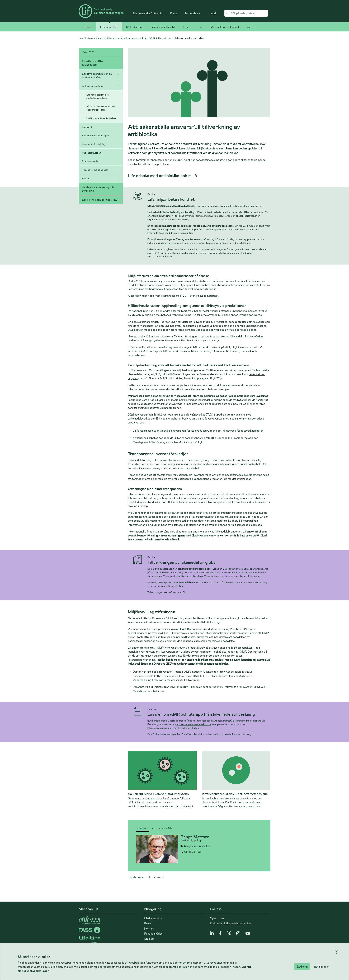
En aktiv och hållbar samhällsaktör (93, 63)
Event (199, 27)
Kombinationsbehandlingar (95, 135)
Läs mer (153, 709)
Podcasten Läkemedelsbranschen (231, 923)
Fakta (151, 195)
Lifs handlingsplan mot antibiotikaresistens (98, 96)
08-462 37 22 (192, 852)
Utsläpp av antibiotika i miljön (101, 118)
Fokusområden (109, 27)
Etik (185, 27)
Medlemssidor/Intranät (148, 13)
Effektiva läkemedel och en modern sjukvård (126, 38)
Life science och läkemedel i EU (100, 200)
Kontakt (213, 13)
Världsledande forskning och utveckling (98, 189)
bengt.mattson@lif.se (197, 846)
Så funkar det (135, 27)
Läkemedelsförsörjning (94, 144)
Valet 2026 (88, 52)
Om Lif (251, 27)
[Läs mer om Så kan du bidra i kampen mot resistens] (162, 780)
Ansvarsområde (162, 828)
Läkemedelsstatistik (163, 27)
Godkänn (302, 966)
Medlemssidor (153, 918)
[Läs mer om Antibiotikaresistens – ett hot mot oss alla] (236, 780)
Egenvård (87, 127)
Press (174, 13)
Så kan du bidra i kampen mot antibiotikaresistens (101, 108)
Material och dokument (225, 27)
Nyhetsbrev (192, 13)
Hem (81, 38)
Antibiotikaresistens (161, 38)
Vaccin (85, 178)
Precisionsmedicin (91, 161)
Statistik (150, 939)
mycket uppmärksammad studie (194, 724)
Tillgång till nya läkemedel (95, 170)
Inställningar (321, 966)
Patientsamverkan (91, 153)
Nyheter (88, 27)
